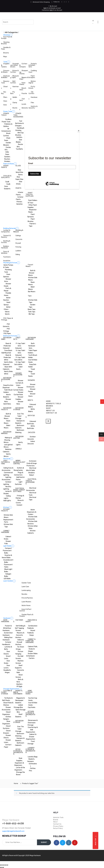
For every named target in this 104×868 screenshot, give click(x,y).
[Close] (79, 131)
